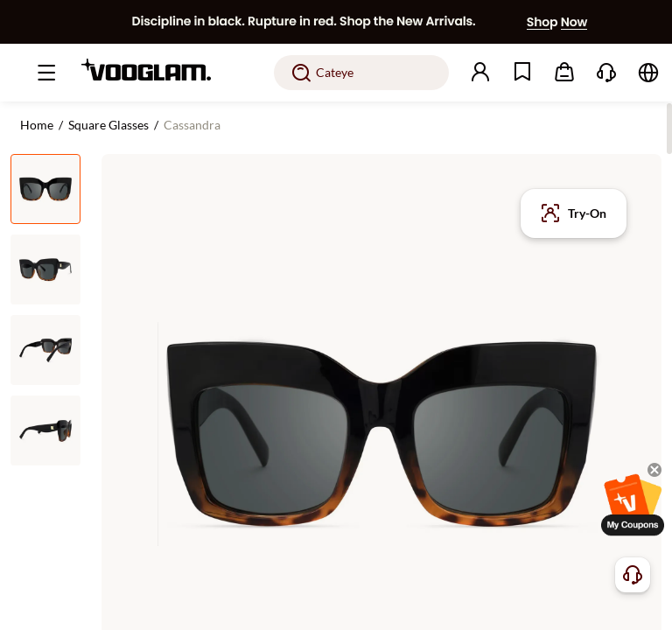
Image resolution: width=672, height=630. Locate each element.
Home (37, 125)
